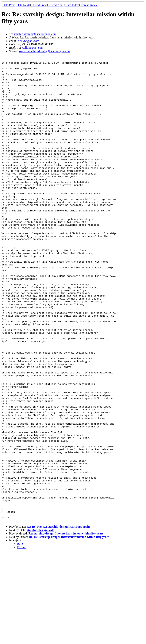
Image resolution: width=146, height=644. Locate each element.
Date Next (23, 5)
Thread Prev (38, 5)
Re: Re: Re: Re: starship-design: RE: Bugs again (58, 619)
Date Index (72, 5)
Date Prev (9, 5)
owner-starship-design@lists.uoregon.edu (44, 51)
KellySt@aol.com (28, 41)
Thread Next (56, 5)
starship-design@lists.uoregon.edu (35, 34)
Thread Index (89, 5)
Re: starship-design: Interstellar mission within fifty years (66, 626)
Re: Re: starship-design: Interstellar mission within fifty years (69, 629)
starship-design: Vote (41, 622)
